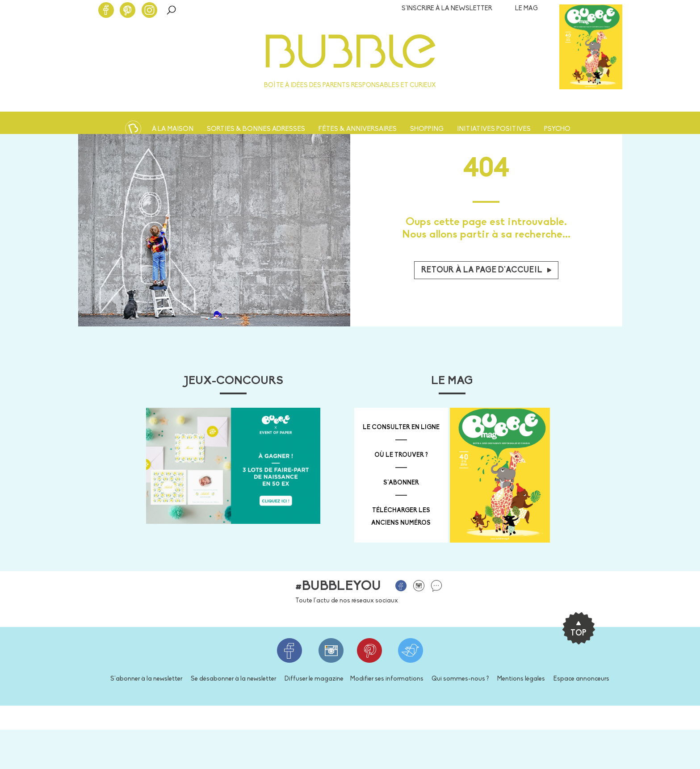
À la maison (173, 129)
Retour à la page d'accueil (486, 270)
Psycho (557, 129)
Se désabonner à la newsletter (233, 679)
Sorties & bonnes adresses (256, 129)
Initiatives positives (494, 129)
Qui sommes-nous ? (460, 679)
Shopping (427, 129)
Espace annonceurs (581, 679)
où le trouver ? (401, 455)
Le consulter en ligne (401, 428)
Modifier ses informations (387, 679)
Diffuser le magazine (314, 679)
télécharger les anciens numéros (401, 517)
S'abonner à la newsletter (146, 679)
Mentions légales (521, 679)
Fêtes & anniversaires (358, 129)
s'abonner (401, 483)
